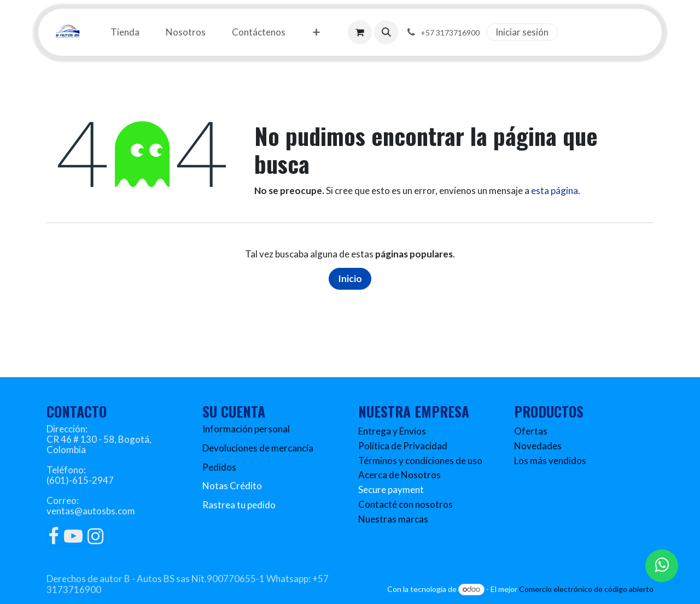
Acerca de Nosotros (399, 475)
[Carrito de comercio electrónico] (360, 32)
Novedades (538, 446)
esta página (555, 190)
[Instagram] (95, 536)
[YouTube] (73, 536)
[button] (386, 32)
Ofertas (531, 431)
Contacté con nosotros (406, 504)
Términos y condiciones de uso (420, 461)
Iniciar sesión (522, 32)
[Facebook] (53, 536)
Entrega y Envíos (392, 431)
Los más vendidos (550, 461)
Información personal (246, 429)
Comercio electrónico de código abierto (586, 589)
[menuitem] (125, 33)
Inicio (350, 278)
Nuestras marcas (393, 519)
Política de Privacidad (403, 446)
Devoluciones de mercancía (258, 448)
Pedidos (219, 467)
